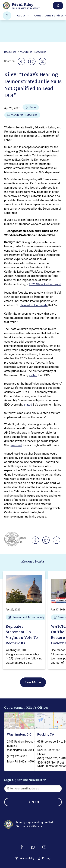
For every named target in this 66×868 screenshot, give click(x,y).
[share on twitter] (32, 61)
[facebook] (22, 847)
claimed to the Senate (34, 305)
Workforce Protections (33, 52)
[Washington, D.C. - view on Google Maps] (25, 721)
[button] (31, 108)
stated (28, 405)
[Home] (26, 6)
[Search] (7, 16)
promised (16, 445)
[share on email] (42, 61)
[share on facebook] (21, 61)
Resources (10, 52)
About (23, 16)
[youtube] (44, 847)
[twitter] (33, 847)
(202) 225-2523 (17, 756)
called (33, 375)
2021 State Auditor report (45, 284)
